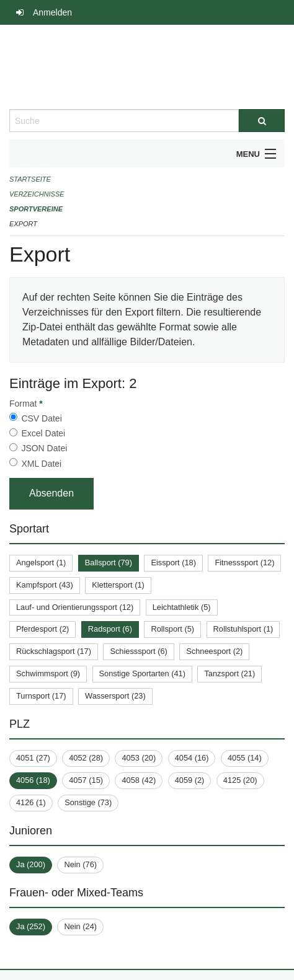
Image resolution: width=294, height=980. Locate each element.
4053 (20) (139, 758)
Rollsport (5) (172, 629)
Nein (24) (80, 926)
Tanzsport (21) (229, 673)
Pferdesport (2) (42, 629)
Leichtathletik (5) (182, 607)
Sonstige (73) (88, 802)
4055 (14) (245, 758)
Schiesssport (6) (138, 651)
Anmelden (52, 12)
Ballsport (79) (109, 563)
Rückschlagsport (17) (54, 651)
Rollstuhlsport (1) (243, 629)
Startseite (30, 179)
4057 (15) (86, 780)
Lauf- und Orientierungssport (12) (75, 607)
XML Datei (41, 464)
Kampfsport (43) (45, 585)
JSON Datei (44, 448)
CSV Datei (41, 418)
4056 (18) (33, 780)
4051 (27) (33, 758)
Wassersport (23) (115, 696)
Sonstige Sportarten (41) (142, 673)
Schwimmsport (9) (48, 673)
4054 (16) (192, 758)
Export (23, 224)
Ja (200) (31, 864)
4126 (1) (31, 802)
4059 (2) (190, 780)
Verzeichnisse (37, 194)
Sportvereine (36, 209)
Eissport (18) (173, 563)
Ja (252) (31, 926)
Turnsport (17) (41, 696)
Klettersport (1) (118, 585)
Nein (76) (80, 864)
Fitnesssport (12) (244, 563)
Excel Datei (43, 433)
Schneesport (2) (214, 651)
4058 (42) (139, 780)
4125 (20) (240, 780)
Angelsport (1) (41, 563)
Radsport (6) (110, 629)
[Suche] (262, 121)
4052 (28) (86, 758)
